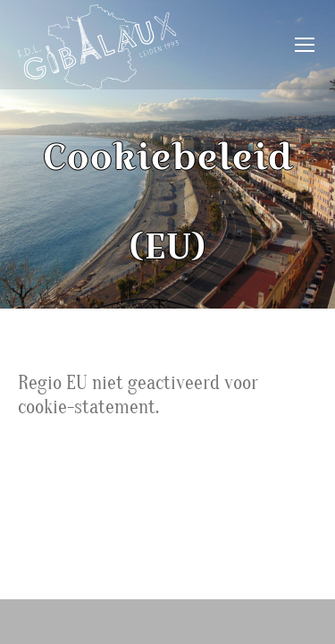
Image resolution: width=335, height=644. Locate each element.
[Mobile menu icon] (305, 45)
